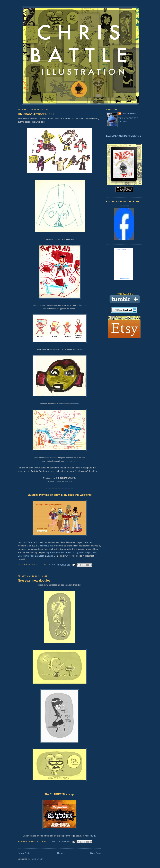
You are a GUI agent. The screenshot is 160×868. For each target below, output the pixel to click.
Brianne (60, 552)
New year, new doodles (34, 581)
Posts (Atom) (37, 859)
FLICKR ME (135, 136)
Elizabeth (40, 556)
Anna (53, 552)
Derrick (68, 552)
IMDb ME (123, 136)
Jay (48, 552)
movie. (77, 404)
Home (60, 853)
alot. (73, 239)
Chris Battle (129, 114)
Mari (81, 552)
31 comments (63, 841)
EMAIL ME (111, 136)
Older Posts (96, 853)
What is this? (124, 278)
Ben (20, 556)
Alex (32, 556)
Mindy (75, 552)
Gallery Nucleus (45, 546)
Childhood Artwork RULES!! (38, 114)
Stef (94, 552)
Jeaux (50, 556)
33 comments (63, 565)
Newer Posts (24, 853)
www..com (124, 249)
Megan (88, 552)
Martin (26, 556)
